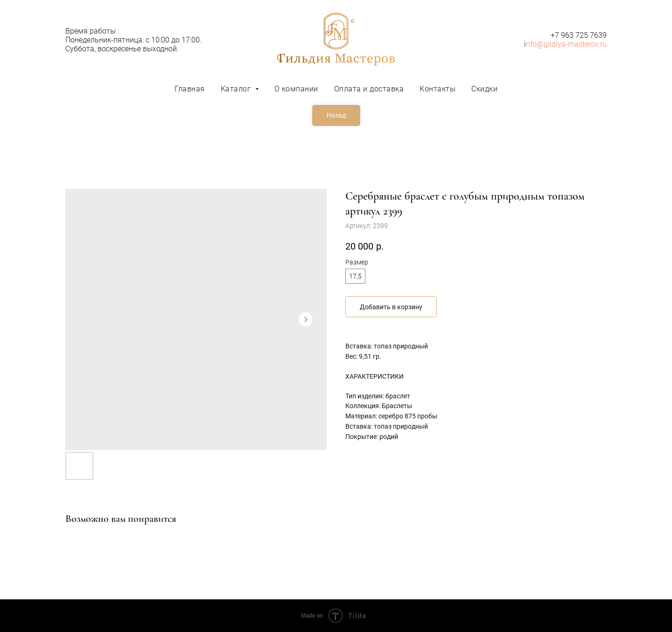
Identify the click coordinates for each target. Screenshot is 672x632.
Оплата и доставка (369, 89)
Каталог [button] (237, 89)
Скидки (484, 89)
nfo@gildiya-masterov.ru (566, 44)
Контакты (437, 89)
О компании (296, 89)
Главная (190, 89)
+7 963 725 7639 (579, 35)
